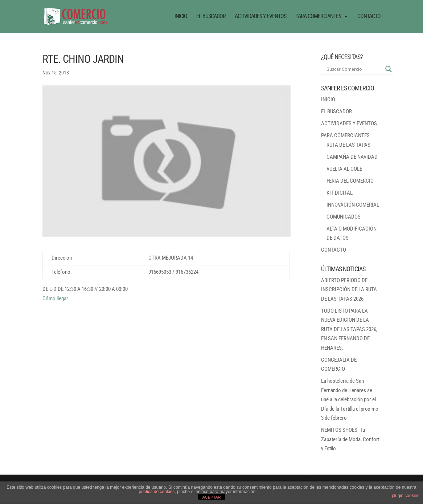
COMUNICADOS (344, 217)
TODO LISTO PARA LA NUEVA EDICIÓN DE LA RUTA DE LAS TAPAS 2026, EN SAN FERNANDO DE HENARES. (349, 329)
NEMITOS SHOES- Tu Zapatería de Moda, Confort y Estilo (350, 439)
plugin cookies (406, 496)
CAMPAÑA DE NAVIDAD (352, 157)
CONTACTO (369, 17)
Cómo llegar (55, 298)
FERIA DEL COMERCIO (350, 181)
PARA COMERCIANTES (318, 17)
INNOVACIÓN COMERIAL (353, 205)
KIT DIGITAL (340, 193)
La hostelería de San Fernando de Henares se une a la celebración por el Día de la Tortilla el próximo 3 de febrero (350, 399)
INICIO (181, 17)
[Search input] (354, 69)
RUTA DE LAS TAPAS (348, 145)
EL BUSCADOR (211, 17)
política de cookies (157, 492)
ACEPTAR (211, 497)
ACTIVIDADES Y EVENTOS (260, 17)
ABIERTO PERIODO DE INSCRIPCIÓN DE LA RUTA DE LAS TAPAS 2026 (349, 290)
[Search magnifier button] (389, 69)
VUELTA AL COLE (344, 169)
